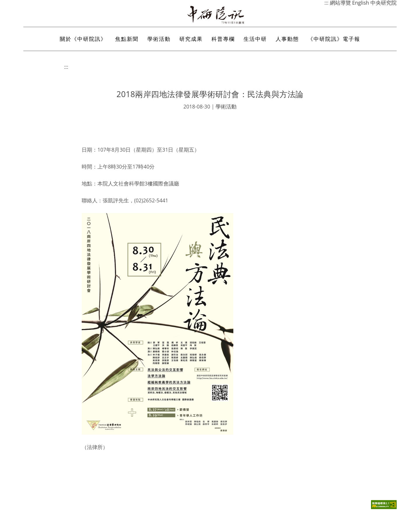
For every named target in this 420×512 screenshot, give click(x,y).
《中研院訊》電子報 (334, 39)
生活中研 (255, 39)
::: (66, 67)
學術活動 (159, 39)
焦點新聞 (127, 39)
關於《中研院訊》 (83, 39)
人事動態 (287, 39)
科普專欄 (223, 39)
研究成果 (191, 39)
